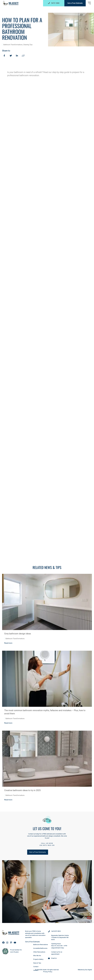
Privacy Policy (48, 972)
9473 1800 (47, 845)
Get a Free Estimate (75, 3)
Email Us (54, 958)
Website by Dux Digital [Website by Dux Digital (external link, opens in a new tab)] (85, 970)
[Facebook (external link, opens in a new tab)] (4, 56)
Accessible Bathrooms (40, 948)
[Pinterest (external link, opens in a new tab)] (11, 943)
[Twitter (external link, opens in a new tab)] (11, 56)
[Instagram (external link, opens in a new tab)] (7, 943)
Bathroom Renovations (41, 945)
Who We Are (37, 956)
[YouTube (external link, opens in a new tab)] (15, 943)
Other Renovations (39, 952)
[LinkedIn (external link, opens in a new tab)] (17, 56)
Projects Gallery (38, 959)
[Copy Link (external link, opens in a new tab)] (23, 56)
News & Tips (37, 963)
